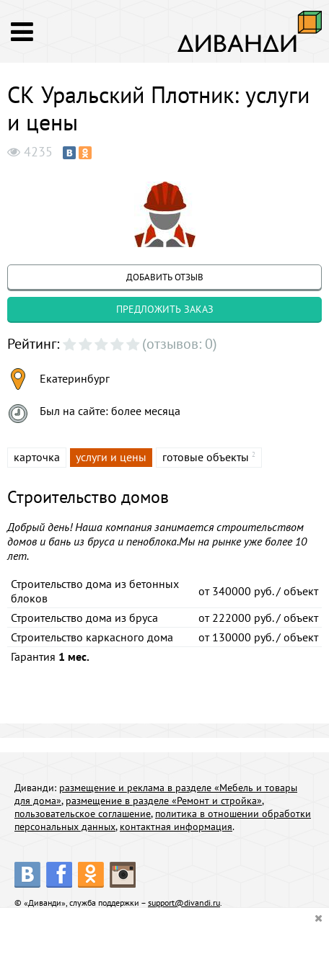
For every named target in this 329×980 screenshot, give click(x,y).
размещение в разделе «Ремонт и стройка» (164, 801)
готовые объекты (206, 457)
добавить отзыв (165, 277)
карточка (37, 457)
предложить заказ (165, 309)
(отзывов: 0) (180, 344)
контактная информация (176, 827)
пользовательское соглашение (83, 814)
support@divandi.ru (184, 903)
